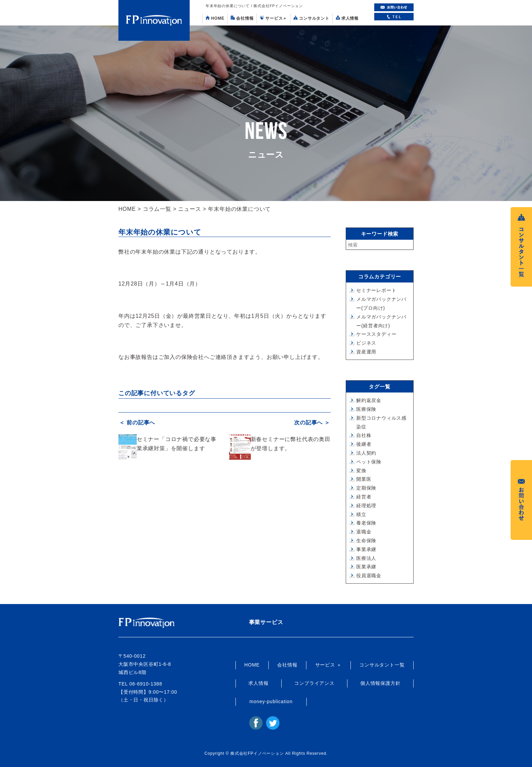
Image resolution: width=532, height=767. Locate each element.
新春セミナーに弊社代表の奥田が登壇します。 (291, 443)
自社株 (364, 435)
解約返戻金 (369, 400)
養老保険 (366, 523)
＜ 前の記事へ (136, 422)
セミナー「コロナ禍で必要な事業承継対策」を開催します (177, 443)
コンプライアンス (314, 683)
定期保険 (366, 488)
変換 (361, 471)
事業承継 (366, 549)
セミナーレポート (376, 290)
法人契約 (366, 453)
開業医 (364, 479)
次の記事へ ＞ (313, 422)
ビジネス (366, 343)
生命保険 (366, 541)
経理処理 (366, 506)
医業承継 (366, 567)
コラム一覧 (157, 209)
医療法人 (366, 558)
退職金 (364, 532)
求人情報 (347, 18)
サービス (273, 18)
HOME (215, 18)
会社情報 (242, 18)
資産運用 (366, 352)
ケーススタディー (376, 334)
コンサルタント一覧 (382, 665)
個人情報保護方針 (380, 683)
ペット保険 (369, 462)
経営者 (364, 497)
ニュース (189, 209)
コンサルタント (311, 18)
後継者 (364, 444)
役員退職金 (369, 576)
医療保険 (366, 409)
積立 (361, 514)
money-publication (271, 701)
